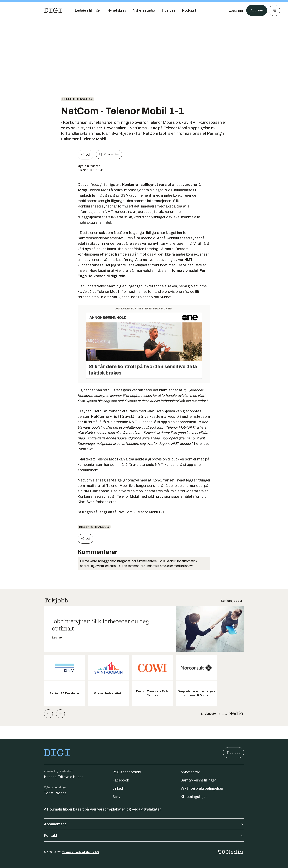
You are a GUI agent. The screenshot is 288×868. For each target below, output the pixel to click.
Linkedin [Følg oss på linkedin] (119, 788)
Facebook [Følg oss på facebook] (121, 780)
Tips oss (233, 753)
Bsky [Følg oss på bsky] (116, 797)
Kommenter (109, 154)
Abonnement (144, 824)
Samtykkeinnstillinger (198, 780)
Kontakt (144, 836)
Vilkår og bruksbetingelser (202, 788)
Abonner (256, 10)
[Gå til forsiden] (53, 10)
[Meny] (274, 10)
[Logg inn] (235, 10)
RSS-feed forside (126, 772)
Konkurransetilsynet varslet (147, 185)
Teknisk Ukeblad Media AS (80, 852)
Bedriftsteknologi (77, 99)
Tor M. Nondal (56, 793)
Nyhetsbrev (190, 772)
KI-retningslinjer (194, 797)
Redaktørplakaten (146, 809)
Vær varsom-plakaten (108, 809)
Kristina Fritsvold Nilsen (64, 777)
